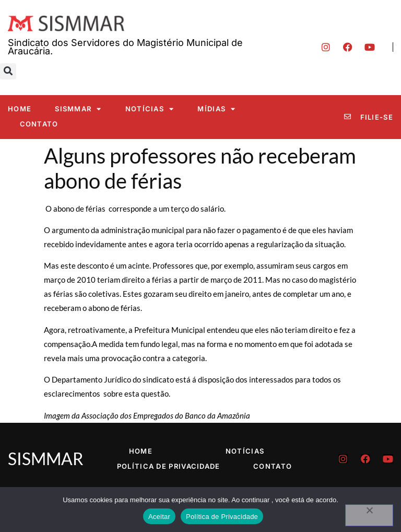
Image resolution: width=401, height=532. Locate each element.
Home (20, 109)
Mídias (216, 109)
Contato (39, 124)
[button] (8, 71)
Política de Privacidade (169, 466)
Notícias (150, 109)
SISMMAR (78, 109)
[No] (369, 515)
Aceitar (159, 517)
